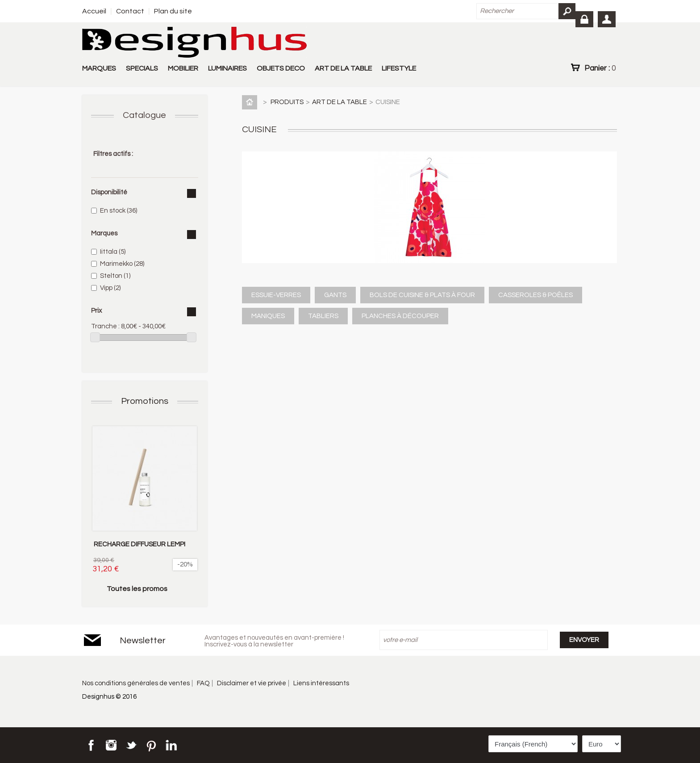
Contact (130, 11)
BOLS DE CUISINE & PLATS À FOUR (422, 295)
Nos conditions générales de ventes (136, 683)
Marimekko (122, 264)
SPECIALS (142, 68)
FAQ (203, 683)
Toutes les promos (137, 589)
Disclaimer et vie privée (252, 683)
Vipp (110, 288)
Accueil (94, 11)
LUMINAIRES (227, 68)
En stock (119, 211)
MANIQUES (268, 316)
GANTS (335, 295)
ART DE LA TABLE (343, 68)
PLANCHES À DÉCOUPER (400, 316)
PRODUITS (287, 102)
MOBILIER (183, 68)
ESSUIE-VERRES (276, 295)
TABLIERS (323, 316)
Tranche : (105, 326)
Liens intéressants (321, 683)
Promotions (145, 401)
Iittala (113, 252)
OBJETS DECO (281, 68)
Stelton (115, 276)
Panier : (600, 68)
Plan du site (173, 11)
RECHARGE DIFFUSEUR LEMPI (140, 544)
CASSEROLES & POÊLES (535, 295)
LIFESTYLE (399, 68)
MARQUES (99, 68)
